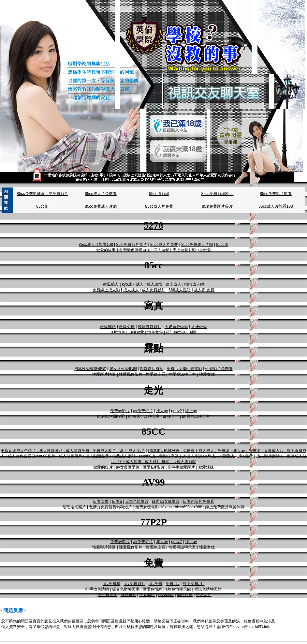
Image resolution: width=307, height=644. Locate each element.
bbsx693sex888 (188, 507)
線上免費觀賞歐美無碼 (225, 507)
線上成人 (173, 284)
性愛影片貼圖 (104, 374)
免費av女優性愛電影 (184, 369)
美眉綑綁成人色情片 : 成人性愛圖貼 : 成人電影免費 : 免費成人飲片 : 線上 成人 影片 (73, 451)
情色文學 (155, 332)
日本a (117, 502)
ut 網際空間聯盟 (111, 416)
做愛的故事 (106, 250)
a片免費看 (112, 584)
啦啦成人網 (194, 284)
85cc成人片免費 (159, 206)
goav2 (176, 411)
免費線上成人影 (106, 290)
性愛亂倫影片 (131, 374)
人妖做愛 (199, 327)
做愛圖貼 (108, 327)
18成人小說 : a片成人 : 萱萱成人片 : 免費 (217, 456)
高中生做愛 (201, 250)
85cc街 (42, 206)
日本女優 (101, 502)
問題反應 (185, 595)
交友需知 (204, 595)
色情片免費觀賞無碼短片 (110, 507)
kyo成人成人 (133, 284)
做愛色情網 (153, 589)
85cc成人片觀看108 (276, 206)
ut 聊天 (134, 416)
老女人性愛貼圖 (123, 369)
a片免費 (156, 584)
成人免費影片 (153, 290)
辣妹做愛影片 (150, 327)
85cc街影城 (159, 194)
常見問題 (147, 595)
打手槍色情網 (97, 589)
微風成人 (111, 284)
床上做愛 (180, 250)
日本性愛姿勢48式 (90, 369)
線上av (191, 411)
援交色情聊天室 (126, 589)
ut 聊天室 (152, 416)
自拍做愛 (136, 332)
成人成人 (131, 290)
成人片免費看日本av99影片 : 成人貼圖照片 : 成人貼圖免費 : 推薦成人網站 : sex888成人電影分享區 (93, 456)
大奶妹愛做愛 (176, 327)
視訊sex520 (176, 332)
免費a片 (173, 584)
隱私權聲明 (108, 595)
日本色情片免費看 (198, 502)
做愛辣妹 (206, 467)
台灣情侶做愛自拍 (135, 250)
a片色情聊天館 (178, 589)
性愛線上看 (155, 374)
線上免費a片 (194, 584)
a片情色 (118, 332)
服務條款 (128, 595)
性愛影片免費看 (219, 369)
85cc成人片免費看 (101, 194)
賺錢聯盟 (166, 595)
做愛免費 (127, 327)
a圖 (193, 332)
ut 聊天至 (171, 416)
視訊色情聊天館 (208, 589)
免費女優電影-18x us (153, 507)
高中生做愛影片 (181, 467)
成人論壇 (154, 284)
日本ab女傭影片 (165, 502)
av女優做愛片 (128, 467)
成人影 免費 (204, 290)
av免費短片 (143, 411)
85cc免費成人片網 (101, 206)
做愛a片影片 (154, 467)
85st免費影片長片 (218, 206)
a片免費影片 (134, 584)
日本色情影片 (137, 502)
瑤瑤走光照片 (74, 507)
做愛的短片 (103, 467)
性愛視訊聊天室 (182, 374)
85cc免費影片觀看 (276, 194)
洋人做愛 (161, 250)
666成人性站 (180, 290)
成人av (162, 411)
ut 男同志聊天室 (196, 416)
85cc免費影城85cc (218, 194)
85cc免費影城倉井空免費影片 (42, 194)
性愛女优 (207, 374)
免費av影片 (120, 411)
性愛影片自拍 (152, 369)
